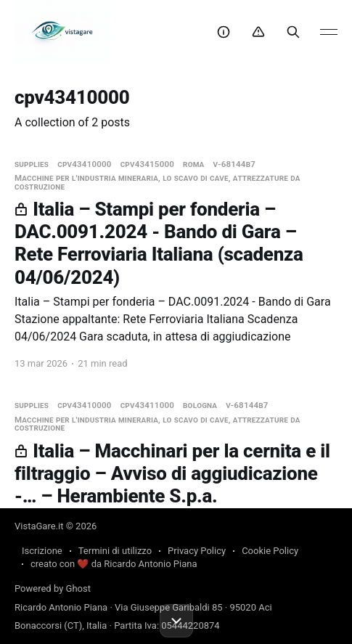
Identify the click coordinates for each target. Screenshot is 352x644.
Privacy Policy (197, 551)
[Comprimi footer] (176, 621)
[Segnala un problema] (258, 32)
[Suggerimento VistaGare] (224, 32)
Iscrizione (42, 551)
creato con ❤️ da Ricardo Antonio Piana (114, 564)
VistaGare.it (39, 526)
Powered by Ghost (53, 588)
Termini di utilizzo (115, 551)
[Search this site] (293, 32)
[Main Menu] (329, 32)
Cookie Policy (270, 551)
